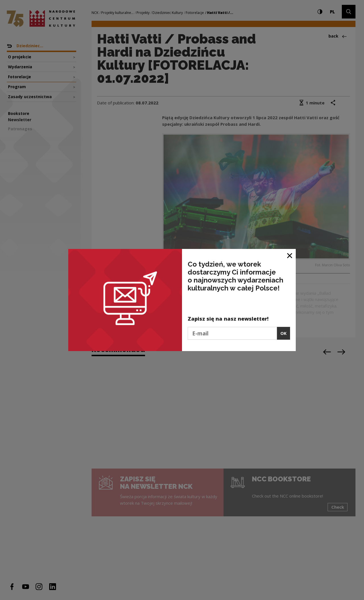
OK (284, 333)
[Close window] (290, 255)
